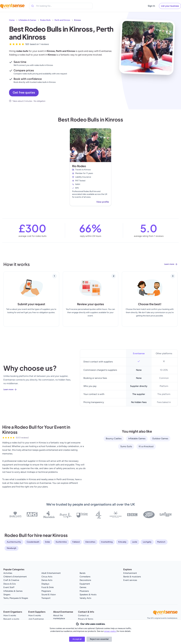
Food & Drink (48, 587)
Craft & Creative (11, 580)
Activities (8, 573)
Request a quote (11, 619)
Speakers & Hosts (88, 595)
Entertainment (130, 573)
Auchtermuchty (14, 542)
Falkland (76, 542)
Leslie (135, 542)
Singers (7, 595)
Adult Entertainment (51, 573)
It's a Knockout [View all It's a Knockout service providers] (146, 446)
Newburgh (12, 548)
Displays (45, 584)
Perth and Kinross (62, 20)
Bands (83, 573)
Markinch (161, 542)
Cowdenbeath (33, 542)
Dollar (48, 542)
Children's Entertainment (15, 577)
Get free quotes (24, 92)
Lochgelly (147, 542)
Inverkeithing (107, 542)
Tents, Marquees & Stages (16, 598)
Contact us (83, 615)
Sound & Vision (49, 595)
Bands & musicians (132, 577)
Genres (83, 587)
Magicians (46, 591)
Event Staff (9, 587)
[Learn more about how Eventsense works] (90, 266)
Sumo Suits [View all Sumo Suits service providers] (126, 446)
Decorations (85, 580)
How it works (10, 615)
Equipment (85, 584)
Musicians (84, 591)
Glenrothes (90, 542)
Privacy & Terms (86, 619)
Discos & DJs (10, 584)
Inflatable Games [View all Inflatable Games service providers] (137, 438)
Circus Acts (47, 577)
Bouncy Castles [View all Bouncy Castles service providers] (114, 438)
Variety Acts (85, 598)
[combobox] (49, 6)
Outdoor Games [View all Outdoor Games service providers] (160, 438)
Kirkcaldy (122, 542)
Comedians (85, 577)
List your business (170, 6)
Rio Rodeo (79, 166)
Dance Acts (47, 580)
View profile (103, 202)
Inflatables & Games (27, 20)
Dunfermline (61, 542)
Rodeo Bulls (45, 20)
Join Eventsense (36, 619)
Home (12, 20)
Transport (46, 598)
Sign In (151, 6)
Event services (130, 580)
